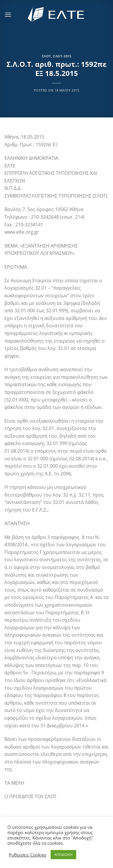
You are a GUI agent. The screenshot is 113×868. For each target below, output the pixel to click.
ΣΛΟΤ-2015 (62, 56)
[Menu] (8, 15)
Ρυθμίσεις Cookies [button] (28, 855)
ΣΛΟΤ (46, 56)
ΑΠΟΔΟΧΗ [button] (63, 854)
